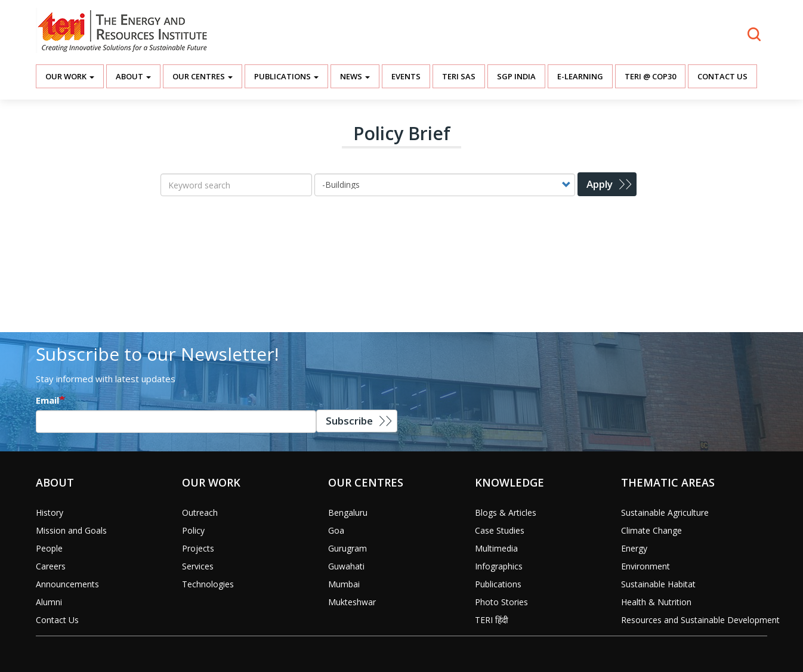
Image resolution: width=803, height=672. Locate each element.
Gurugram (348, 548)
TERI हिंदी (492, 620)
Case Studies (500, 530)
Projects (198, 548)
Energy (634, 548)
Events (406, 76)
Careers (51, 566)
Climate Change (651, 530)
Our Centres (203, 76)
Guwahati (346, 566)
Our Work (70, 76)
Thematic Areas (668, 482)
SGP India (516, 76)
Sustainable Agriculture (665, 512)
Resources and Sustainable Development (700, 620)
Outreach (200, 512)
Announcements (67, 584)
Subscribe (349, 421)
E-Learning (580, 76)
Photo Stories (501, 602)
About (133, 76)
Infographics (499, 566)
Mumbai (344, 584)
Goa (336, 530)
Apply (600, 184)
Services (198, 566)
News (355, 76)
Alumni (49, 602)
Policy (193, 530)
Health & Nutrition (656, 602)
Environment (646, 566)
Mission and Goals (71, 530)
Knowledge (509, 482)
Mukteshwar (352, 602)
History (50, 512)
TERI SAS (459, 76)
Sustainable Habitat (658, 584)
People (49, 548)
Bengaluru (348, 512)
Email (47, 400)
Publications (286, 76)
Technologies (208, 584)
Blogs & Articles (506, 512)
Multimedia (496, 548)
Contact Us (722, 76)
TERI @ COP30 (650, 76)
